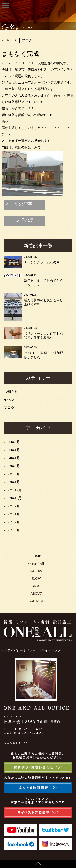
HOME (36, 556)
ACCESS (13, 743)
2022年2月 (12, 506)
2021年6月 (12, 530)
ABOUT (36, 593)
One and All (36, 564)
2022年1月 (12, 514)
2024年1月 (12, 458)
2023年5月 (12, 474)
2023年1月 (12, 482)
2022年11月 (13, 498)
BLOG (36, 586)
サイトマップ (51, 651)
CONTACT (36, 601)
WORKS (36, 571)
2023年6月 (12, 466)
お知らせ (11, 392)
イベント (11, 399)
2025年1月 (12, 450)
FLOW (36, 578)
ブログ (27, 40)
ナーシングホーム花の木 (42, 262)
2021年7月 (12, 522)
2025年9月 (12, 442)
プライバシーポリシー (20, 651)
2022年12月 (13, 490)
